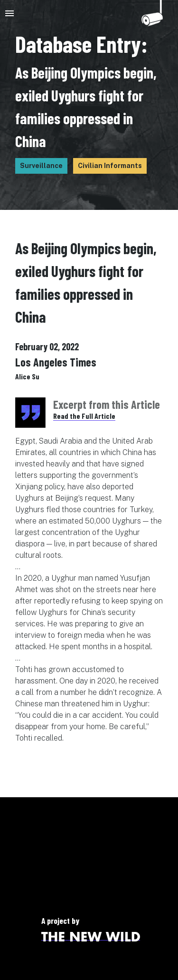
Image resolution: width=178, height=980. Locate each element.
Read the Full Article (84, 416)
